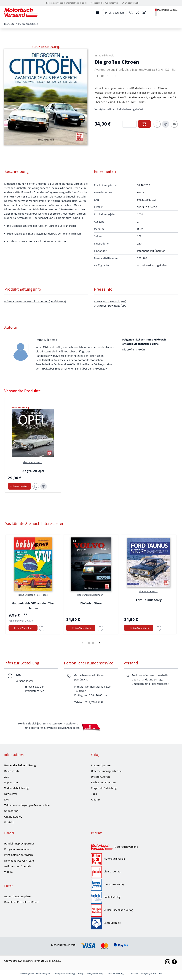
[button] (46, 97)
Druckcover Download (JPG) (111, 306)
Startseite (9, 24)
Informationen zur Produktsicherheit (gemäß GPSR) (35, 301)
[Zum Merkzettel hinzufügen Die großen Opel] (36, 486)
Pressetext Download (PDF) (110, 301)
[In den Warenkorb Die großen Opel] (19, 486)
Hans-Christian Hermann (90, 595)
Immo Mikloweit (104, 55)
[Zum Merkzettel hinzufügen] (157, 124)
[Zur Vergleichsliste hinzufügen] (166, 124)
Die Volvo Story (91, 603)
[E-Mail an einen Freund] (174, 124)
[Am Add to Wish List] (42, 628)
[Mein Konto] (138, 12)
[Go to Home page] (21, 12)
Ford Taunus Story (149, 600)
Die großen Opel (33, 471)
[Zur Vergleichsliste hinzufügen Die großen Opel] (44, 486)
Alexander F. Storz (32, 462)
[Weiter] (99, 643)
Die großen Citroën (134, 349)
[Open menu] (98, 12)
